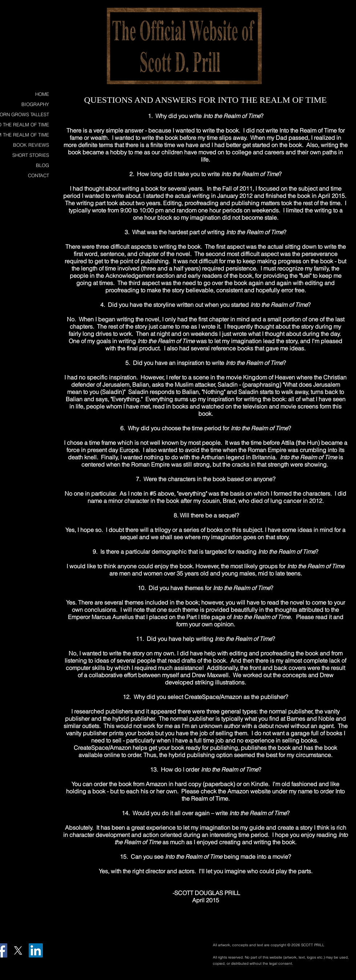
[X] (18, 950)
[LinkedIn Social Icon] (36, 950)
